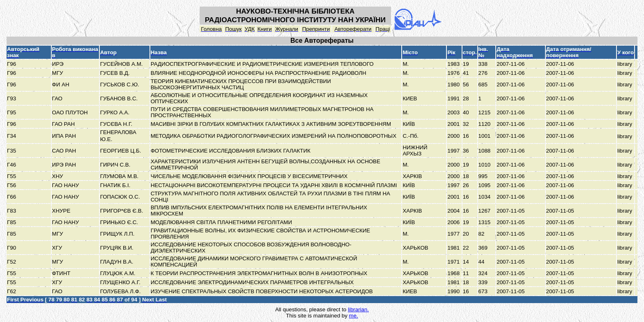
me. (354, 316)
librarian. (358, 309)
